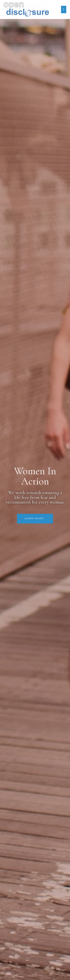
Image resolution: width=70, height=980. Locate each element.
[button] (35, 519)
